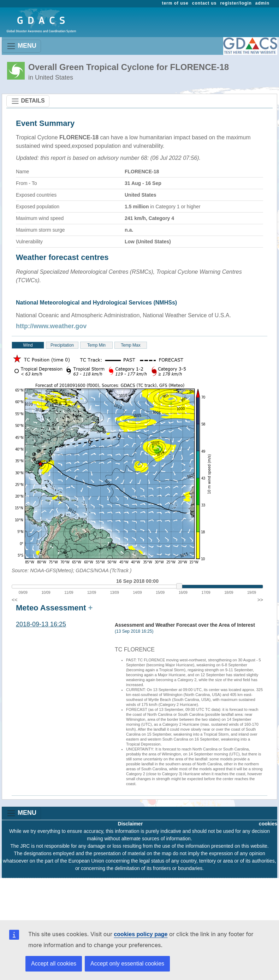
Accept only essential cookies (127, 964)
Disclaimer (130, 824)
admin (262, 3)
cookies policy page (141, 934)
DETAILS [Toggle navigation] (28, 101)
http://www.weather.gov (51, 326)
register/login (236, 3)
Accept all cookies (54, 964)
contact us (204, 3)
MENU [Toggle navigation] (21, 46)
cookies (268, 824)
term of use (175, 3)
